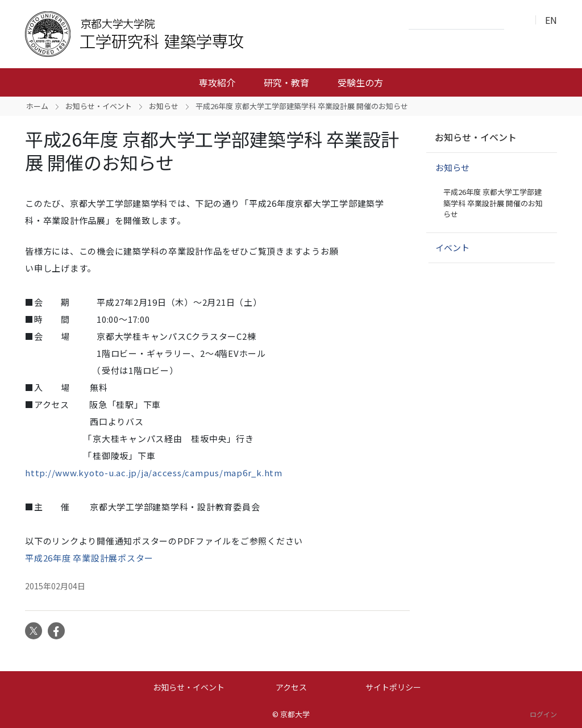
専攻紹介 (217, 82)
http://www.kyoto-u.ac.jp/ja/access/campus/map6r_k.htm (154, 473)
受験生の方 (360, 82)
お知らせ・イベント (99, 106)
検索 (516, 20)
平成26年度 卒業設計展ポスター (89, 558)
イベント (452, 247)
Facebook (56, 631)
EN (551, 20)
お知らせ (164, 106)
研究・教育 (286, 82)
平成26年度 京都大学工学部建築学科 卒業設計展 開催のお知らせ (493, 203)
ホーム (37, 106)
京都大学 (295, 714)
